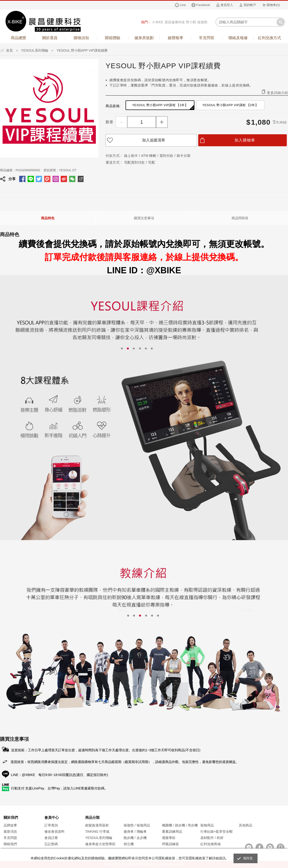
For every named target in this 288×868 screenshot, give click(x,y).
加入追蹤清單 (154, 140)
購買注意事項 (144, 218)
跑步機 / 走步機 (135, 838)
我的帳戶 (250, 5)
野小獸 (191, 22)
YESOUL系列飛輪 (99, 838)
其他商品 (246, 825)
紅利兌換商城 (210, 844)
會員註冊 (51, 838)
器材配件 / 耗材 (212, 838)
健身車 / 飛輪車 (135, 831)
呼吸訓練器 (170, 844)
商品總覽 (18, 38)
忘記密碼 (51, 844)
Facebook (203, 5)
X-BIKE (158, 22)
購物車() (273, 5)
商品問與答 (240, 218)
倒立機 (129, 844)
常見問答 (207, 38)
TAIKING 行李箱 (97, 831)
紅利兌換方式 (270, 38)
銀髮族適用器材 (97, 825)
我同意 (248, 858)
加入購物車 (245, 140)
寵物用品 (207, 825)
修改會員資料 (54, 831)
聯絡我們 (10, 844)
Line (183, 5)
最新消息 (10, 831)
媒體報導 (175, 38)
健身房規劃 (144, 38)
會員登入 (227, 5)
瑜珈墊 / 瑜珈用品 (137, 825)
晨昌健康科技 (175, 22)
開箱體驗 (113, 38)
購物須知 (81, 38)
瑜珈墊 (202, 22)
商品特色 (48, 218)
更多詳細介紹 (277, 93)
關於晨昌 (50, 38)
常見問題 (10, 838)
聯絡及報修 (238, 38)
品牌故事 (10, 825)
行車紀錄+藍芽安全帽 (216, 831)
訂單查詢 (51, 825)
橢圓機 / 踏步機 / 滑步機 (180, 825)
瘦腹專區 (169, 838)
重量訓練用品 (172, 831)
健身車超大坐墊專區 (100, 844)
